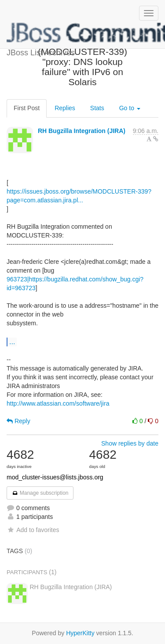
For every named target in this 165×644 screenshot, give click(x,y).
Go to (130, 108)
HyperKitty (80, 633)
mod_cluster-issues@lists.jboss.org (55, 477)
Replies (65, 108)
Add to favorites (33, 530)
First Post (27, 108)
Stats (97, 108)
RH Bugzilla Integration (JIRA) (82, 131)
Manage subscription (40, 493)
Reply (18, 421)
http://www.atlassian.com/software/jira (58, 403)
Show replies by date (130, 443)
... (12, 342)
